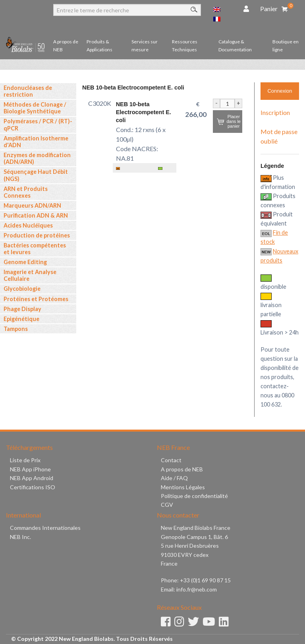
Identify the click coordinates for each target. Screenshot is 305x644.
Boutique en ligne (286, 45)
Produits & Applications (99, 45)
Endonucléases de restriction (28, 91)
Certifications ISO (33, 487)
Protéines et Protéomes (36, 299)
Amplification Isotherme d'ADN (36, 142)
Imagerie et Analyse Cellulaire (30, 275)
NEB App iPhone (30, 469)
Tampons (16, 329)
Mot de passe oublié (279, 136)
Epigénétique (21, 319)
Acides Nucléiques (28, 225)
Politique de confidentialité (194, 496)
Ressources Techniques (185, 45)
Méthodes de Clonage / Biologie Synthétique (35, 108)
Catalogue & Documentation (235, 45)
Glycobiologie (22, 289)
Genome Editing (25, 262)
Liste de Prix (25, 460)
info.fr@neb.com (197, 589)
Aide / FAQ (174, 478)
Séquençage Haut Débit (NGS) (36, 175)
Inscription (275, 112)
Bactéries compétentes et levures (35, 249)
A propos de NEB (66, 45)
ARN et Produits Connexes (26, 192)
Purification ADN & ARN (36, 215)
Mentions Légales (183, 487)
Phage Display (22, 309)
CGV (167, 505)
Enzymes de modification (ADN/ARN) (37, 158)
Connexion (280, 91)
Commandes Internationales (45, 528)
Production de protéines (37, 235)
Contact (171, 460)
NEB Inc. (20, 537)
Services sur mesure (145, 45)
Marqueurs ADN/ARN (32, 205)
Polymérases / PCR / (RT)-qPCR (38, 125)
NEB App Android (32, 478)
